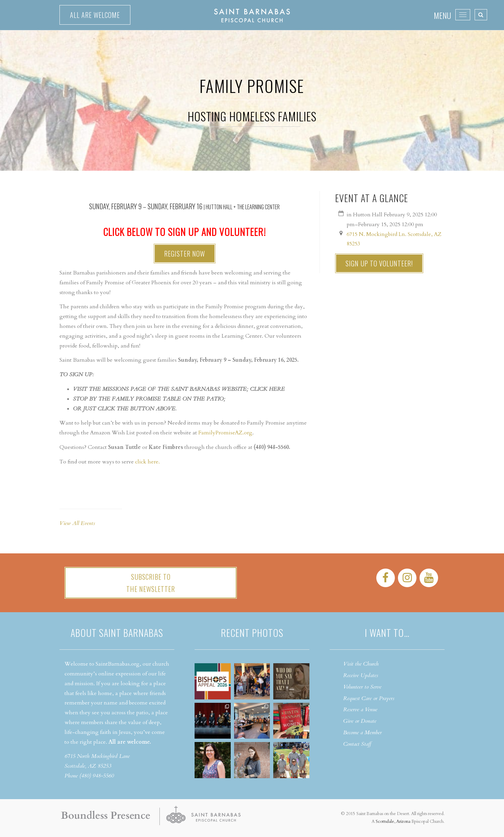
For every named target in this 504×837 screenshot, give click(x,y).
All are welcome (95, 15)
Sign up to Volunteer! (379, 263)
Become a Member (362, 733)
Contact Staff (357, 744)
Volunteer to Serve (362, 687)
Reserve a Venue (360, 710)
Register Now (185, 254)
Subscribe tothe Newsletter (151, 583)
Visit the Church (361, 664)
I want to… (387, 633)
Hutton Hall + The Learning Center (243, 207)
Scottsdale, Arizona (393, 821)
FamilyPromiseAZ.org (225, 433)
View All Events (77, 523)
